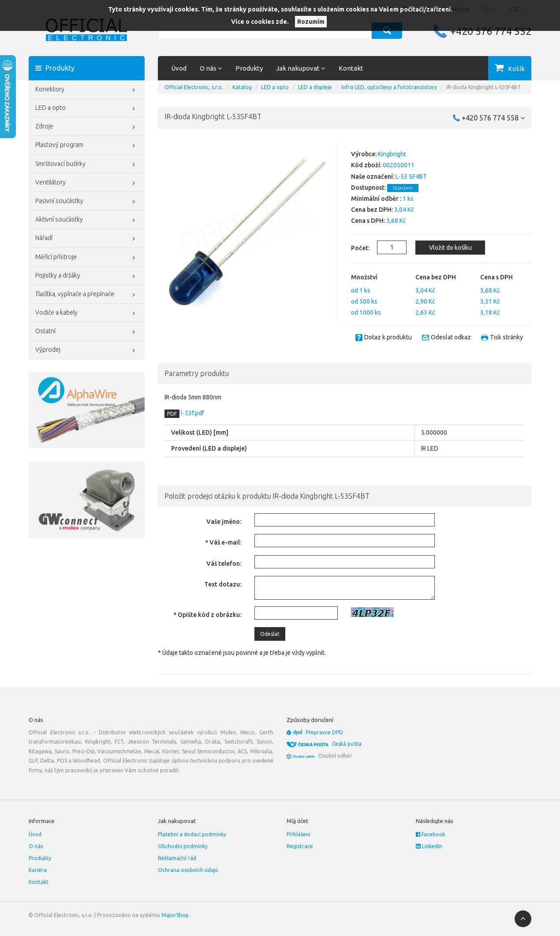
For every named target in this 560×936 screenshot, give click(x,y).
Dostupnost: (368, 188)
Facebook (431, 834)
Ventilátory (87, 183)
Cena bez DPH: (372, 210)
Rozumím (311, 22)
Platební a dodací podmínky (192, 834)
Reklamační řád (177, 858)
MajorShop (175, 915)
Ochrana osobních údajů (188, 870)
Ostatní (87, 332)
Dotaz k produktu (388, 337)
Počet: (355, 248)
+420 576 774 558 (493, 118)
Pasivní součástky (87, 202)
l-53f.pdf (192, 413)
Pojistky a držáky (87, 276)
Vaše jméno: (224, 522)
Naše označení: (373, 177)
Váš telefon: (224, 564)
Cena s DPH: (368, 221)
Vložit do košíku (450, 248)
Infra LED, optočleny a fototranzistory (389, 87)
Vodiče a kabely (87, 313)
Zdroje (87, 127)
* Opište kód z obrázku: (207, 615)
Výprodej (87, 350)
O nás (36, 846)
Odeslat (270, 634)
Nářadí (87, 239)
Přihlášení (299, 834)
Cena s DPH (497, 277)
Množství (364, 277)
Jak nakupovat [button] (301, 68)
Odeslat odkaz (451, 337)
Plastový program (87, 146)
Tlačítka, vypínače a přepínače (87, 295)
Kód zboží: (366, 165)
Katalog (242, 87)
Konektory (87, 90)
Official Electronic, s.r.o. (194, 87)
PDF (172, 414)
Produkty (249, 68)
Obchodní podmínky (183, 846)
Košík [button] (516, 69)
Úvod (179, 68)
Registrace (300, 846)
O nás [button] (211, 68)
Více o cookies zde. (260, 22)
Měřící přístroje (87, 258)
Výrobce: (364, 154)
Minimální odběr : (376, 199)
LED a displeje (315, 87)
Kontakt (351, 68)
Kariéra (38, 870)
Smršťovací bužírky (87, 165)
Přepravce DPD (324, 732)
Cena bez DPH (436, 277)
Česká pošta (347, 744)
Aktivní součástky (87, 220)
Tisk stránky (506, 337)
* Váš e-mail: (223, 542)
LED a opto (87, 109)
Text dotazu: (223, 584)
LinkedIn (429, 846)
